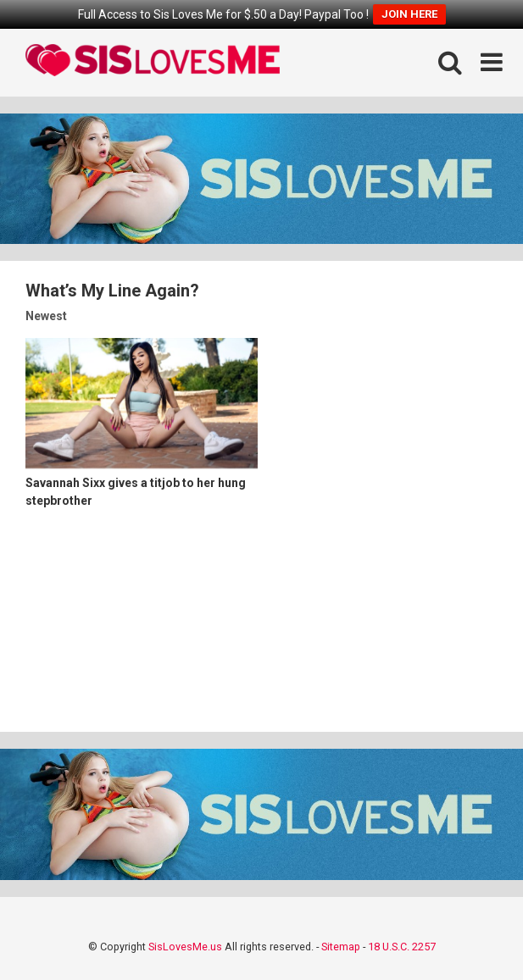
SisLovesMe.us (185, 947)
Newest (46, 316)
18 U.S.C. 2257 (402, 947)
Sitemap (341, 947)
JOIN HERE (409, 14)
